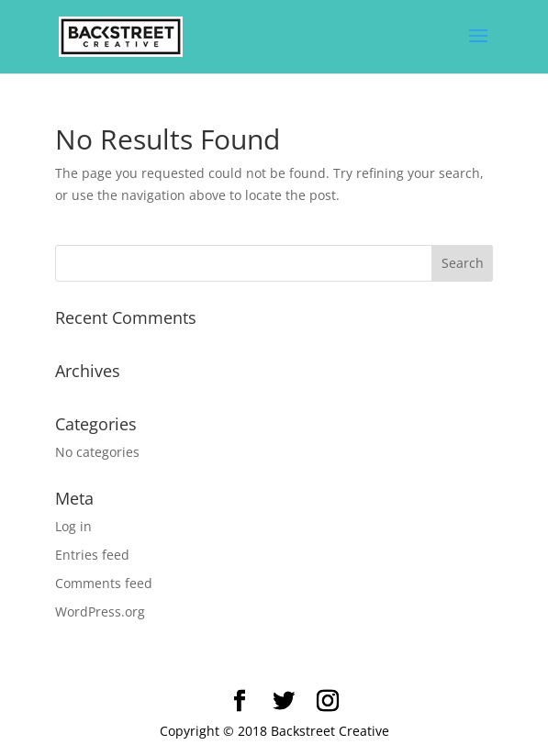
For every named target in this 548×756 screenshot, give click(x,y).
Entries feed (92, 555)
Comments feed (104, 583)
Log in (73, 526)
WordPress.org (100, 611)
